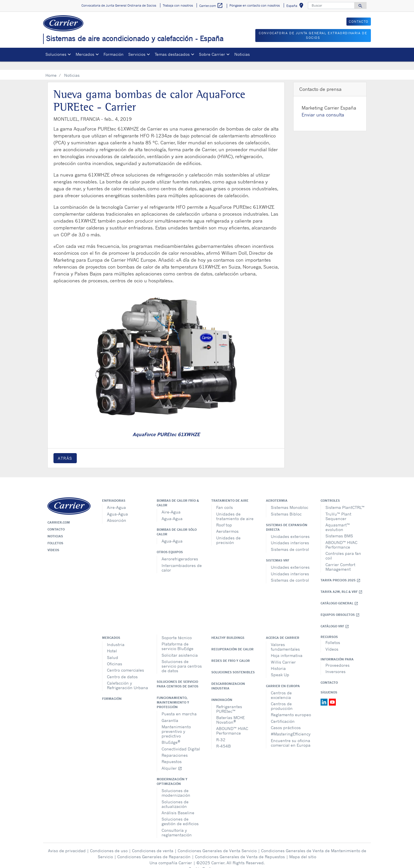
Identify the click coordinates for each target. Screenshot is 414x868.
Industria (116, 636)
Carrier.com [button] (211, 6)
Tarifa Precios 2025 (341, 572)
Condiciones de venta (153, 842)
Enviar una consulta (323, 106)
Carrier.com (59, 514)
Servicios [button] (137, 54)
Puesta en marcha (179, 705)
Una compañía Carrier (171, 854)
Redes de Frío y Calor (231, 652)
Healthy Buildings (228, 629)
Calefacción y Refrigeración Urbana (128, 677)
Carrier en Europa (283, 678)
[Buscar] (331, 5)
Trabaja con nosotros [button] (178, 5)
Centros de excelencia (281, 687)
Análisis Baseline (178, 804)
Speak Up (280, 666)
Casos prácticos (286, 719)
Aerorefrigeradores (180, 550)
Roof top (224, 517)
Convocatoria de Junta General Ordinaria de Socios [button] (119, 5)
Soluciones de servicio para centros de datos (182, 658)
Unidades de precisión (228, 532)
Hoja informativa (287, 647)
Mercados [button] (85, 54)
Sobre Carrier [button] (212, 54)
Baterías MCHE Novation (230, 711)
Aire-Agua (116, 499)
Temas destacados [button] (172, 54)
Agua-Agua (117, 506)
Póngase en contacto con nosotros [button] (255, 5)
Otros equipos (170, 544)
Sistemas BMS (339, 527)
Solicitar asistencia (180, 647)
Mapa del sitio (303, 848)
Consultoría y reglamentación (177, 824)
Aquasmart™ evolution (338, 519)
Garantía (170, 712)
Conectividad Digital (181, 740)
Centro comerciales (125, 662)
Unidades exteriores (290, 528)
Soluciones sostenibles (233, 664)
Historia (278, 660)
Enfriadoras (114, 492)
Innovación (222, 691)
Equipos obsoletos (340, 607)
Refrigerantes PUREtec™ (229, 701)
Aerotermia (277, 492)
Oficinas (115, 655)
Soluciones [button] (56, 54)
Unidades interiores (290, 534)
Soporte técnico (177, 629)
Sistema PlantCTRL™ (345, 499)
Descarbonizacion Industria (228, 678)
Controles (330, 492)
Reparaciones (175, 747)
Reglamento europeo (291, 706)
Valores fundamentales (285, 638)
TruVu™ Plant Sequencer (338, 508)
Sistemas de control (290, 541)
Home (51, 67)
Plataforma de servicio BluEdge (178, 638)
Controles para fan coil (343, 547)
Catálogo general (339, 595)
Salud (113, 649)
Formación (114, 54)
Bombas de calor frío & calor (178, 495)
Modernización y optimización (172, 773)
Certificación (283, 713)
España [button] (296, 6)
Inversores (336, 663)
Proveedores (338, 657)
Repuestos (172, 753)
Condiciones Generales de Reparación (154, 848)
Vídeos (53, 542)
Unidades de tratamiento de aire (235, 508)
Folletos (55, 535)
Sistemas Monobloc (290, 499)
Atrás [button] (65, 450)
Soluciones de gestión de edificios (180, 813)
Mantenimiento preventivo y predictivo (176, 723)
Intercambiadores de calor (182, 559)
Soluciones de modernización (176, 784)
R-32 (221, 731)
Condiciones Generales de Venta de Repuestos (240, 848)
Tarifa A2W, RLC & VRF (342, 584)
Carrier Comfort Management (340, 558)
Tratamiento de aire (230, 492)
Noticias (242, 54)
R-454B (224, 738)
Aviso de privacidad (67, 842)
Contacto (56, 521)
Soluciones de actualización (175, 796)
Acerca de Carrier (283, 629)
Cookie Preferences (207, 860)
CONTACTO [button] (359, 22)
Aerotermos (227, 523)
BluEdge (171, 734)
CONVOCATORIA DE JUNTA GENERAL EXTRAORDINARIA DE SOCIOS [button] (313, 36)
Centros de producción (282, 698)
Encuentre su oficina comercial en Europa (291, 734)
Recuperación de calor (232, 641)
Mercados (111, 629)
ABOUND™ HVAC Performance (341, 536)
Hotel (112, 642)
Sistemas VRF (278, 552)
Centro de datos (122, 668)
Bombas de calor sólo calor (177, 524)
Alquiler (172, 760)
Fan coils (225, 499)
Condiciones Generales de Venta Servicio (217, 842)
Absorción (117, 512)
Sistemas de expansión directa (287, 519)
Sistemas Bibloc (286, 506)
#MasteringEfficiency (291, 726)
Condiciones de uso (109, 842)
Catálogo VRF (335, 618)
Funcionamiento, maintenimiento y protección (173, 694)
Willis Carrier (283, 654)
